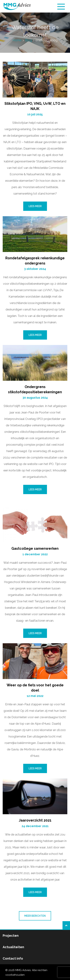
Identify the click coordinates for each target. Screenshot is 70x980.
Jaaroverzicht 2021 (35, 820)
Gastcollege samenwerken (35, 548)
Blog (28, 40)
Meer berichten (35, 916)
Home (17, 40)
